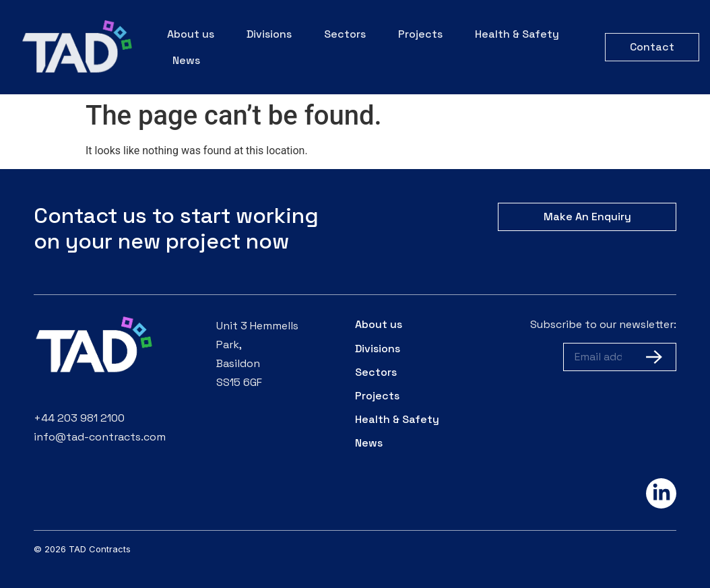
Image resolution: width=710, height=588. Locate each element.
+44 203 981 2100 (79, 418)
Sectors (345, 34)
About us (191, 34)
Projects (420, 34)
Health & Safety (517, 34)
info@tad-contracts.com (100, 437)
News (186, 60)
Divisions (269, 34)
